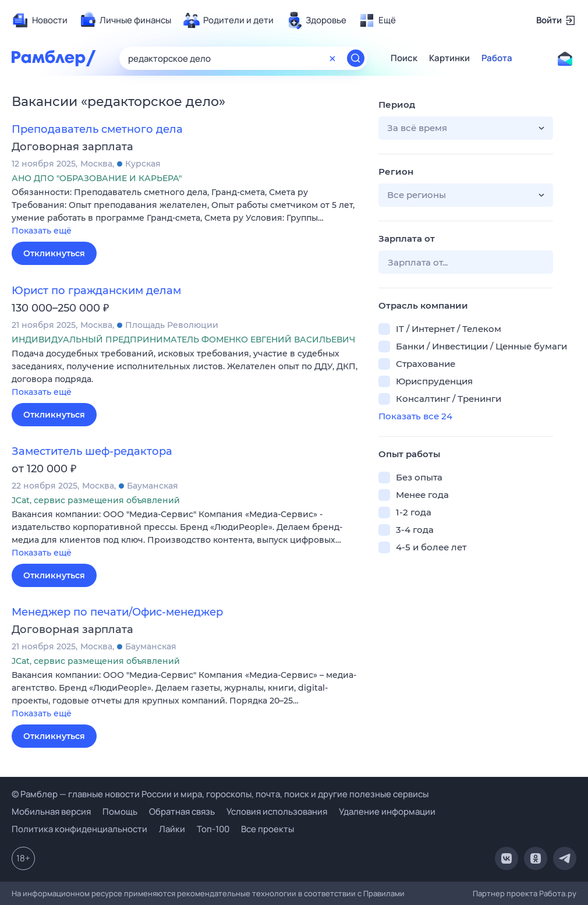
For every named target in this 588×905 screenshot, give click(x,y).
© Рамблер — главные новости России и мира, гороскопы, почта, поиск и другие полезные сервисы (220, 794)
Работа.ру (558, 893)
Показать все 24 (415, 416)
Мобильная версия (51, 812)
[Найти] (356, 58)
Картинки (449, 58)
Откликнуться (54, 253)
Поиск (404, 58)
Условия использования (277, 812)
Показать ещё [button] (42, 231)
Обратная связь (182, 812)
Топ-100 (213, 829)
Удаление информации (387, 812)
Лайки (172, 829)
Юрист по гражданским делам (96, 291)
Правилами (384, 893)
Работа (497, 58)
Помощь (120, 812)
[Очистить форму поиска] (332, 58)
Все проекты (268, 829)
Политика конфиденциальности (79, 829)
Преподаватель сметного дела (97, 129)
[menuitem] (40, 20)
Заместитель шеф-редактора (92, 451)
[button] (186, 212)
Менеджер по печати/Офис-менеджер (117, 612)
